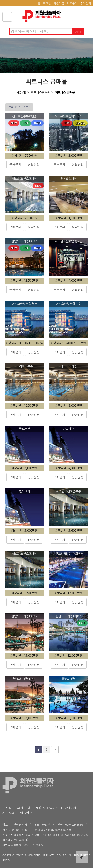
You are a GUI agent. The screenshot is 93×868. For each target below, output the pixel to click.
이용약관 (26, 813)
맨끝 (55, 750)
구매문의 (15, 164)
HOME (21, 93)
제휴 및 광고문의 (47, 808)
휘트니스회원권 (41, 93)
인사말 (7, 808)
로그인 (47, 3)
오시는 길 (24, 808)
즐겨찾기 (86, 3)
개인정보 (8, 813)
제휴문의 (72, 3)
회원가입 (59, 3)
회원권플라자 (43, 16)
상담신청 (34, 164)
